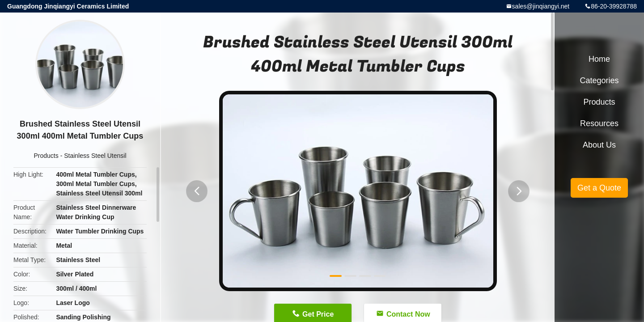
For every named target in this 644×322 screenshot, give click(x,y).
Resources (599, 123)
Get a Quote (599, 188)
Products (46, 156)
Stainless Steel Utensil (95, 156)
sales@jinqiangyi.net (541, 6)
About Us (599, 145)
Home (599, 59)
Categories (599, 80)
